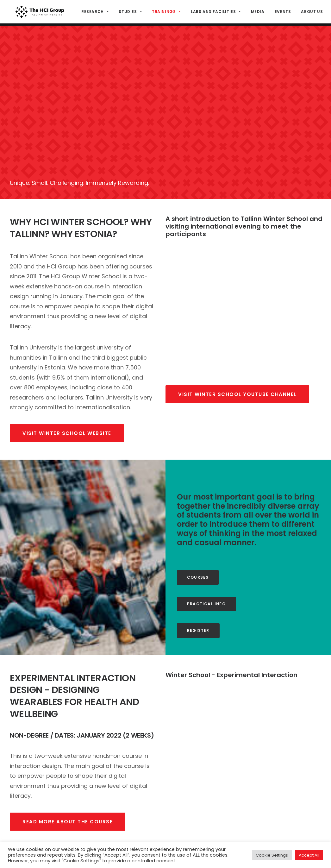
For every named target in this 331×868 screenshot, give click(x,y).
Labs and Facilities (215, 13)
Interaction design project (209, 820)
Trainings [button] (165, 13)
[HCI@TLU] (39, 13)
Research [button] (94, 13)
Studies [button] (129, 13)
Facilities (190, 841)
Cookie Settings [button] (272, 855)
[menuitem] (96, 13)
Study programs (198, 830)
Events (282, 13)
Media (256, 13)
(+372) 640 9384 (280, 834)
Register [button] (198, 543)
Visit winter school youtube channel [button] (237, 307)
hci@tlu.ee (273, 827)
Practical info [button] (206, 517)
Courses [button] (198, 490)
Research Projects (201, 799)
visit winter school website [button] (67, 346)
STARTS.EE (191, 810)
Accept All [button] (309, 855)
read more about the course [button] (68, 735)
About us (311, 13)
